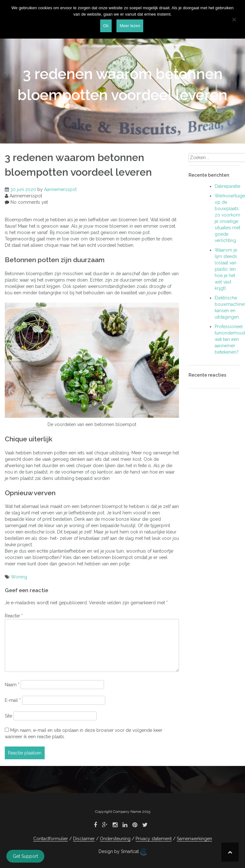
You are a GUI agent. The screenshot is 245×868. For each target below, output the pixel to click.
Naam (12, 685)
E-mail (13, 700)
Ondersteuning (115, 839)
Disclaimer (84, 839)
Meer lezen (130, 26)
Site (8, 716)
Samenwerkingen (194, 839)
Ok (106, 26)
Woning (19, 577)
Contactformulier (51, 839)
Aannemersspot (60, 189)
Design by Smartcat (122, 852)
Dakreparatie (227, 186)
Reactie (14, 616)
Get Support (25, 856)
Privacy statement (154, 839)
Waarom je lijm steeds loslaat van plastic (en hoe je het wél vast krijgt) (226, 269)
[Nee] (234, 19)
